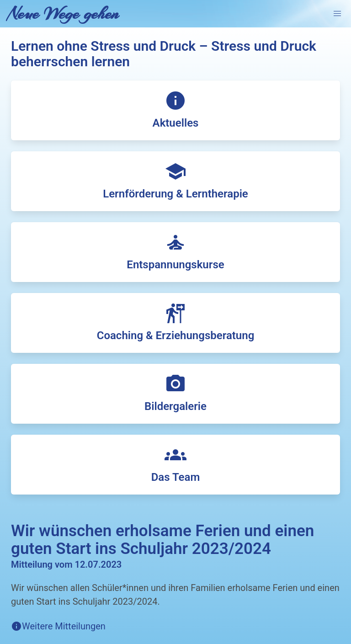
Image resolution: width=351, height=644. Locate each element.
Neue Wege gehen (63, 14)
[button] (337, 14)
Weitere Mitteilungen (64, 626)
